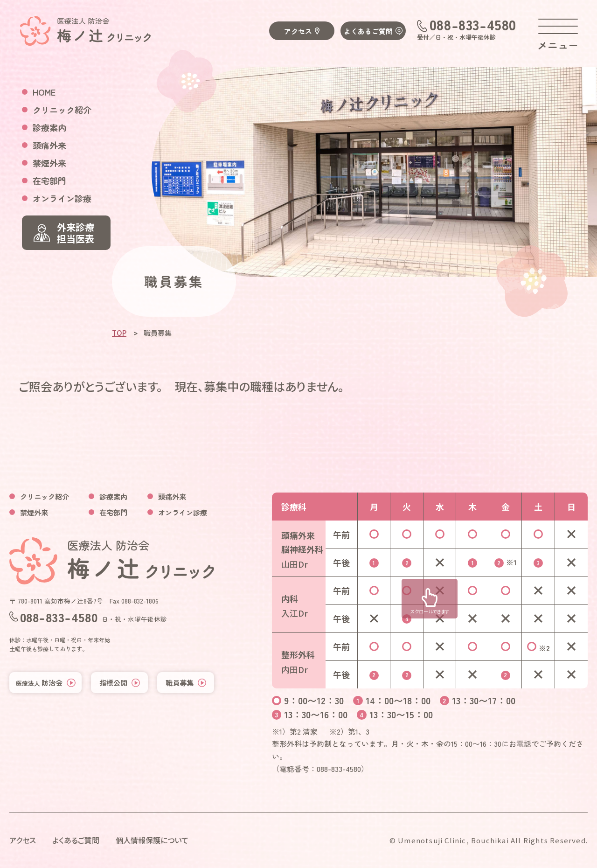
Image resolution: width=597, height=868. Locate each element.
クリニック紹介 (62, 110)
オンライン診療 (62, 198)
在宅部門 (49, 181)
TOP (119, 333)
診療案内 (49, 127)
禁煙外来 (49, 163)
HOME (44, 92)
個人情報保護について (152, 840)
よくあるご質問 (368, 31)
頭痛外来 (49, 145)
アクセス (298, 31)
